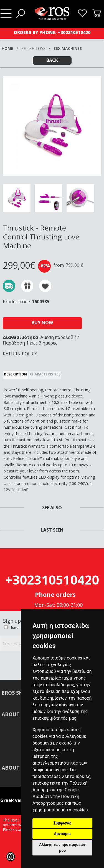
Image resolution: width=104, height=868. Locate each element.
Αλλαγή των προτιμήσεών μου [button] (62, 848)
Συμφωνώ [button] (63, 823)
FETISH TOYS (33, 48)
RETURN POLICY (20, 354)
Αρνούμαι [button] (63, 834)
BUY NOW (42, 323)
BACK (52, 60)
